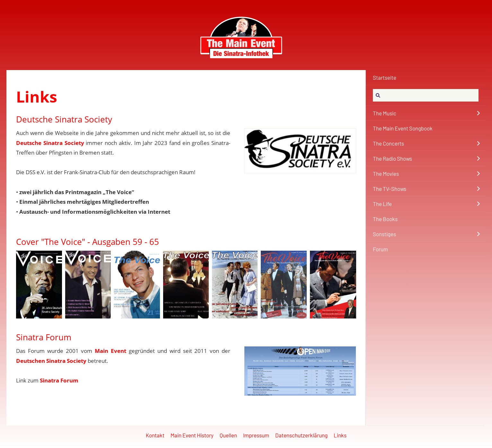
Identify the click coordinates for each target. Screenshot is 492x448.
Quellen (228, 435)
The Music (385, 113)
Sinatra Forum (59, 380)
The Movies (386, 174)
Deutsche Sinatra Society (50, 143)
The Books (385, 219)
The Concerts (388, 143)
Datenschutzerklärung (301, 435)
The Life (382, 204)
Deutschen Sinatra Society (51, 361)
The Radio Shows (392, 158)
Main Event (110, 351)
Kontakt (155, 435)
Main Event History (192, 435)
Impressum (256, 435)
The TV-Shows (390, 189)
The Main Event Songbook (403, 128)
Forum (380, 249)
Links (340, 435)
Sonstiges (384, 234)
